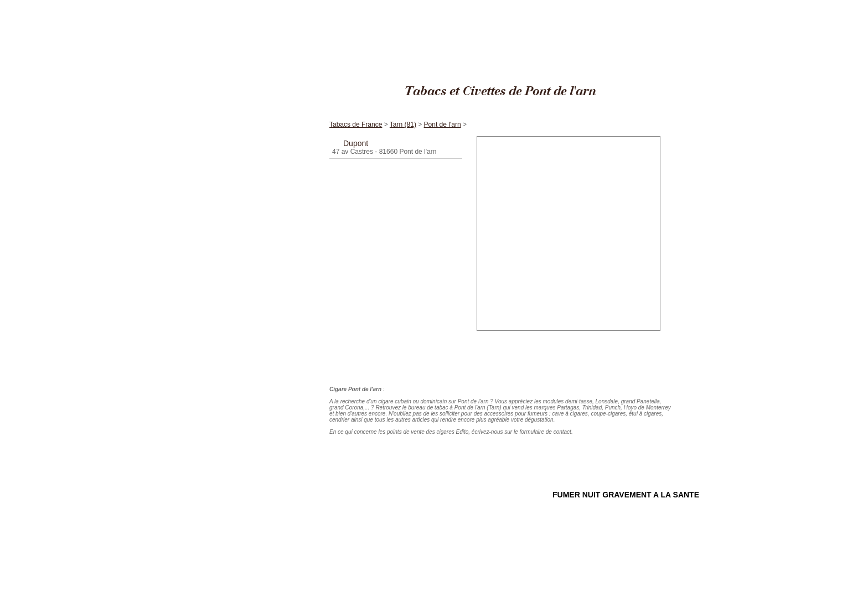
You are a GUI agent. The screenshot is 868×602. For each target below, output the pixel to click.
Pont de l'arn (686, 5)
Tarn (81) (654, 5)
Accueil (271, 99)
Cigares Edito (572, 5)
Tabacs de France (616, 5)
